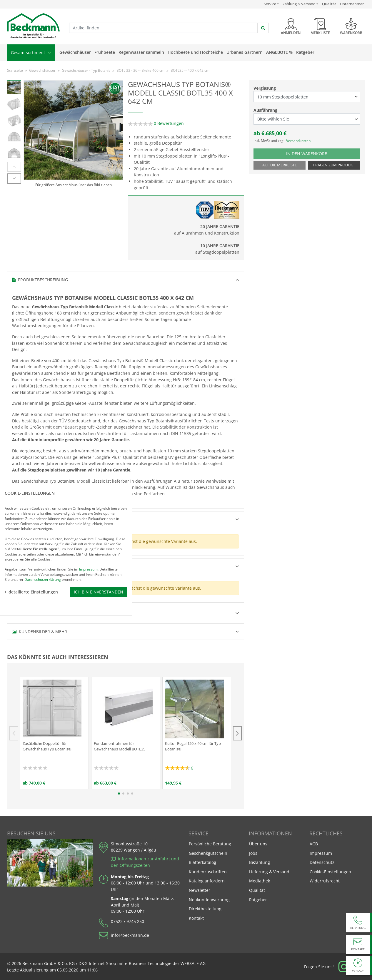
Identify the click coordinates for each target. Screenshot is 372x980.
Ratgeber (305, 52)
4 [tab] (132, 793)
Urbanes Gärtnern (245, 52)
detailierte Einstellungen (31, 525)
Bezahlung (260, 862)
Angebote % (279, 52)
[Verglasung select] (307, 97)
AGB (314, 844)
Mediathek (260, 881)
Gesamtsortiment (31, 52)
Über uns (258, 844)
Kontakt (196, 918)
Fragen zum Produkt (334, 165)
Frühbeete (105, 52)
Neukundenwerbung (209, 900)
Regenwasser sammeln (141, 52)
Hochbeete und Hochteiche (195, 52)
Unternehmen (352, 4)
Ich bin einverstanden (99, 525)
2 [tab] (123, 793)
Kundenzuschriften (208, 872)
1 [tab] (119, 793)
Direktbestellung (205, 909)
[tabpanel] (54, 733)
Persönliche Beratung (210, 844)
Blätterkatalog (202, 862)
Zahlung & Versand (299, 4)
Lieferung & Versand (269, 872)
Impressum (321, 853)
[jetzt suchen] (263, 28)
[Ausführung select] (307, 119)
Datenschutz (322, 862)
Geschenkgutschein (208, 853)
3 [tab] (128, 793)
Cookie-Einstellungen (330, 872)
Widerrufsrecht (325, 881)
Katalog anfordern (207, 881)
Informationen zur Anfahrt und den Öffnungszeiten (145, 862)
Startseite (15, 70)
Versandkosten (298, 141)
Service (271, 4)
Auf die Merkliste (280, 165)
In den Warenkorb (313, 153)
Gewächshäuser (75, 52)
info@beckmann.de (130, 935)
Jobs (253, 853)
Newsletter (200, 890)
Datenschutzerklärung (43, 513)
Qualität (329, 4)
